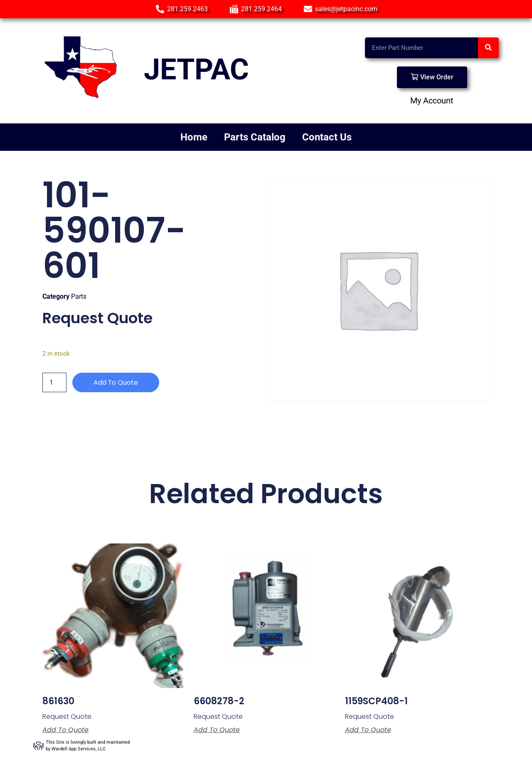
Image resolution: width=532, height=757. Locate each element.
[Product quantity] (54, 383)
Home (194, 137)
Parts (79, 296)
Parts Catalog (255, 137)
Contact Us (327, 137)
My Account (432, 101)
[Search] (488, 48)
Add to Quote (116, 382)
